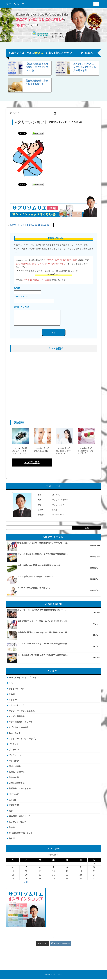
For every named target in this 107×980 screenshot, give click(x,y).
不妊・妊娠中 (15, 766)
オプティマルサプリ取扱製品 (22, 711)
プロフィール (15, 755)
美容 (11, 811)
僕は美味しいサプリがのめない (64, 452)
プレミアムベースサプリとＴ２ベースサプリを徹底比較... (43, 644)
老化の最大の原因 (41, 451)
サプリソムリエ (15, 4)
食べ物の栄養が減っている (21, 833)
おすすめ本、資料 (17, 689)
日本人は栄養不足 (17, 783)
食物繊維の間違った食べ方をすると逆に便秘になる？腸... (43, 632)
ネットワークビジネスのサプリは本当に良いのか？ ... (42, 610)
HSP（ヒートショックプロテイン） (25, 678)
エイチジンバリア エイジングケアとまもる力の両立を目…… (85, 67)
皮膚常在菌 (14, 805)
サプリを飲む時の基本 (19, 727)
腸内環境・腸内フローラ (20, 816)
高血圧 (12, 838)
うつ (11, 683)
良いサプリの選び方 (18, 822)
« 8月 (26, 882)
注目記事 (13, 800)
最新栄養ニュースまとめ (20, 788)
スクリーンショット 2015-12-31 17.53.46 (29, 225)
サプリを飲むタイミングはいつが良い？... (36, 576)
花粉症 (12, 827)
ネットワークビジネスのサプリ (23, 739)
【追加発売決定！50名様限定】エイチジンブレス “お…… (37, 67)
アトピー (13, 700)
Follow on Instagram (61, 943)
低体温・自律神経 (17, 772)
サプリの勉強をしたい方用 (21, 722)
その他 (12, 694)
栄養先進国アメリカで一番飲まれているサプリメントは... (43, 543)
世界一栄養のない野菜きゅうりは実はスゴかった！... (41, 565)
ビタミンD (13, 744)
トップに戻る (32, 462)
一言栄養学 (14, 761)
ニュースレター (16, 733)
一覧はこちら (88, 53)
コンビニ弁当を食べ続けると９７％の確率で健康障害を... (43, 554)
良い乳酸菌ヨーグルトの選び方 (86, 452)
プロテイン (14, 750)
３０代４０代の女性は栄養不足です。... (35, 588)
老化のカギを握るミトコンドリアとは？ (20, 452)
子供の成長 (14, 777)
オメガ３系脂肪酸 (17, 716)
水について (14, 794)
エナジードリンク (17, 705)
